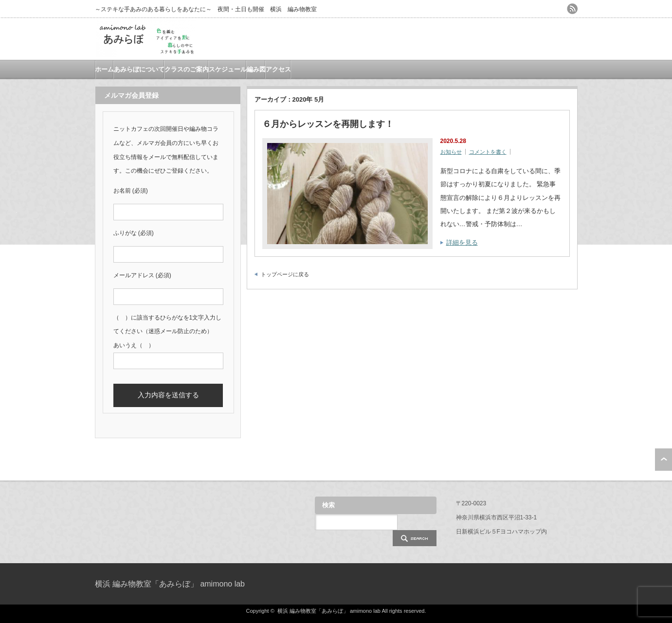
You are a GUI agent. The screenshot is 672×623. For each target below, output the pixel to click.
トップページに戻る (285, 274)
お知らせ (451, 152)
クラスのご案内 (187, 69)
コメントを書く (488, 152)
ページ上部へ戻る (663, 460)
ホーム (104, 69)
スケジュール (228, 69)
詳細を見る (462, 242)
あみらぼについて (139, 69)
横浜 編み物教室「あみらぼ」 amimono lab (170, 584)
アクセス (278, 69)
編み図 (256, 69)
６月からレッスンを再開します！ (328, 124)
